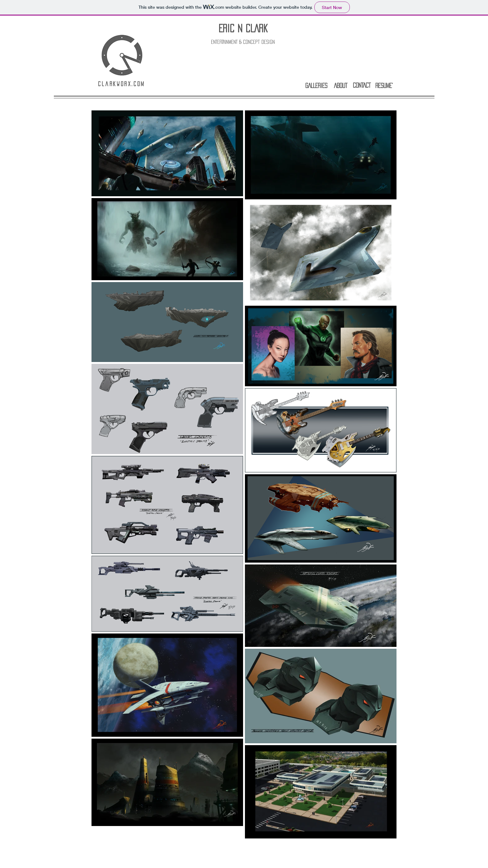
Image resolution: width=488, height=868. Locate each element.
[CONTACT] (362, 85)
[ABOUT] (341, 85)
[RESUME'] (384, 85)
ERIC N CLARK (243, 28)
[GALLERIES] (316, 85)
